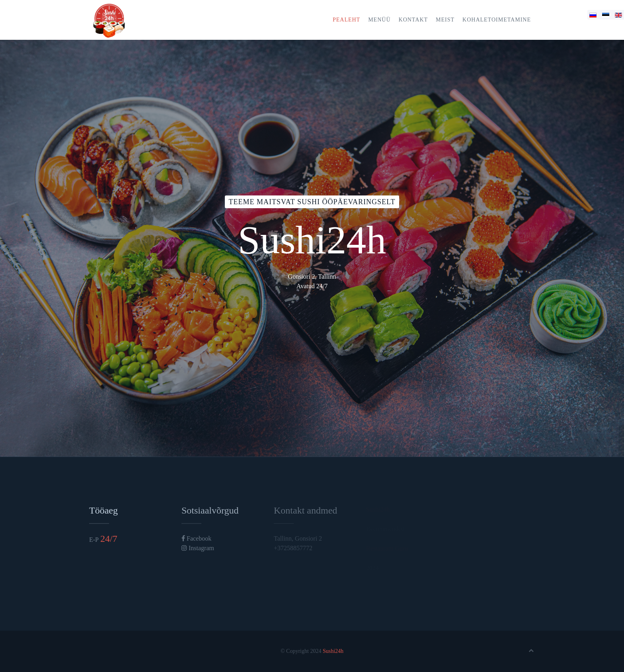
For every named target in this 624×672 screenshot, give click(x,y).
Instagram (198, 548)
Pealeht (346, 20)
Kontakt (413, 20)
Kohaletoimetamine (497, 20)
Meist (445, 20)
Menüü (379, 20)
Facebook (196, 538)
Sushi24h (333, 651)
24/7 (109, 539)
